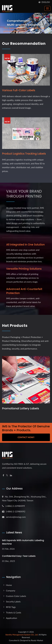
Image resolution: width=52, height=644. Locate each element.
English (46, 2)
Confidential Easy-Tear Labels (19, 556)
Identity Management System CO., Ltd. (22, 635)
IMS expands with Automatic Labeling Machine (23, 542)
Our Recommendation (24, 44)
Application (12, 618)
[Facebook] (3, 475)
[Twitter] (7, 475)
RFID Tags (11, 607)
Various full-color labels (19, 90)
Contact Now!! (26, 437)
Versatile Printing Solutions (24, 269)
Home (9, 585)
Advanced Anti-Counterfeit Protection (24, 291)
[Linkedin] (11, 475)
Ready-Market (37, 640)
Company (11, 590)
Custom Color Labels (16, 596)
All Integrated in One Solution (26, 245)
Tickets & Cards (14, 612)
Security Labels (13, 601)
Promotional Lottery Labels (21, 408)
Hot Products (15, 326)
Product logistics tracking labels (24, 154)
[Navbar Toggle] (47, 8)
